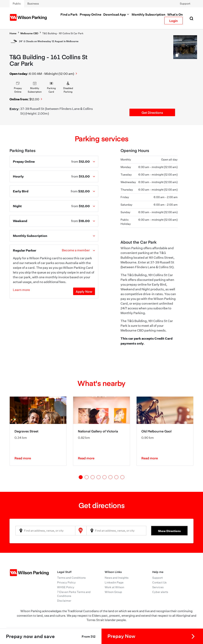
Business (33, 4)
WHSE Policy (66, 587)
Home (13, 33)
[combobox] (45, 531)
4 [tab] (99, 477)
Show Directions (169, 531)
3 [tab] (93, 477)
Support (185, 4)
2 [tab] (87, 477)
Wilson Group (113, 592)
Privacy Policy (66, 582)
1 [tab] (81, 477)
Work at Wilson (114, 587)
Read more (23, 458)
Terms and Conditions (71, 578)
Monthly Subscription (148, 14)
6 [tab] (110, 477)
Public (17, 4)
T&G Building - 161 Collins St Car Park (63, 33)
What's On (175, 14)
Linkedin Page (114, 582)
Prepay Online (90, 14)
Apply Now (84, 291)
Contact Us (159, 582)
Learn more (21, 290)
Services (158, 587)
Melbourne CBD (29, 33)
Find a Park (69, 14)
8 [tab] (122, 477)
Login (174, 21)
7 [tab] (116, 477)
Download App (116, 14)
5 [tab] (104, 477)
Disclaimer (64, 601)
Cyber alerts (160, 592)
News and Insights (117, 578)
